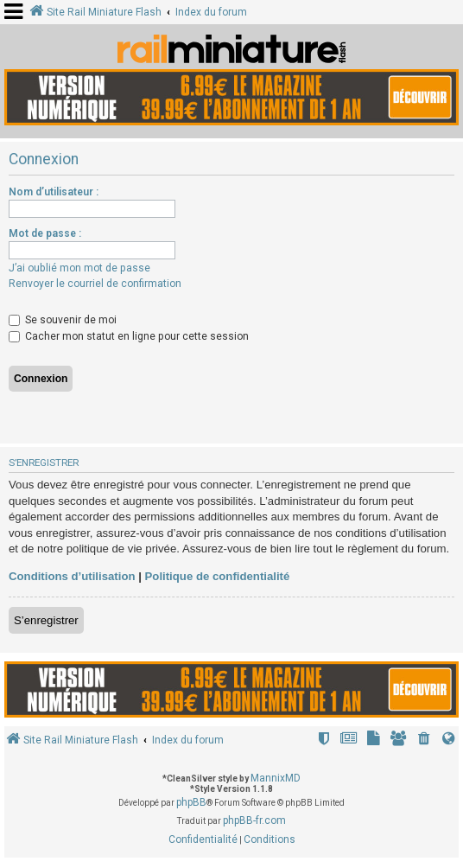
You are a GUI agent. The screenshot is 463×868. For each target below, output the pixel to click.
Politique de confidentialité (218, 576)
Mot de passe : (45, 233)
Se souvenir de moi (63, 320)
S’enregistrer (46, 620)
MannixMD (276, 778)
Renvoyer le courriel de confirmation (95, 284)
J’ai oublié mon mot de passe (79, 268)
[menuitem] (424, 740)
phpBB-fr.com (254, 820)
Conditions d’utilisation (72, 576)
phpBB (191, 802)
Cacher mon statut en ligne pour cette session (129, 336)
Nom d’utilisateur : (54, 192)
